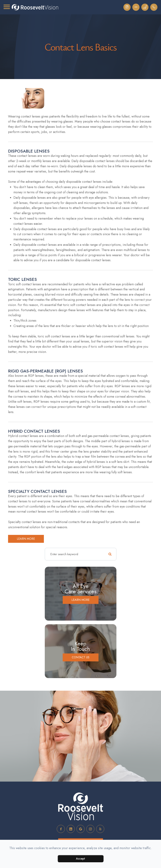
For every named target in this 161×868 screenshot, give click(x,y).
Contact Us (81, 657)
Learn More (80, 600)
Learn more (26, 539)
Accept (80, 859)
